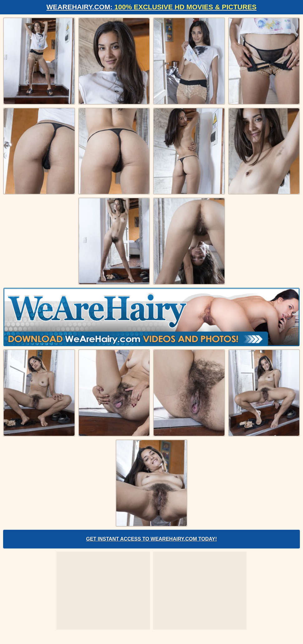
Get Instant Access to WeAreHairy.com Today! (151, 539)
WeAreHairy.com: (151, 7)
